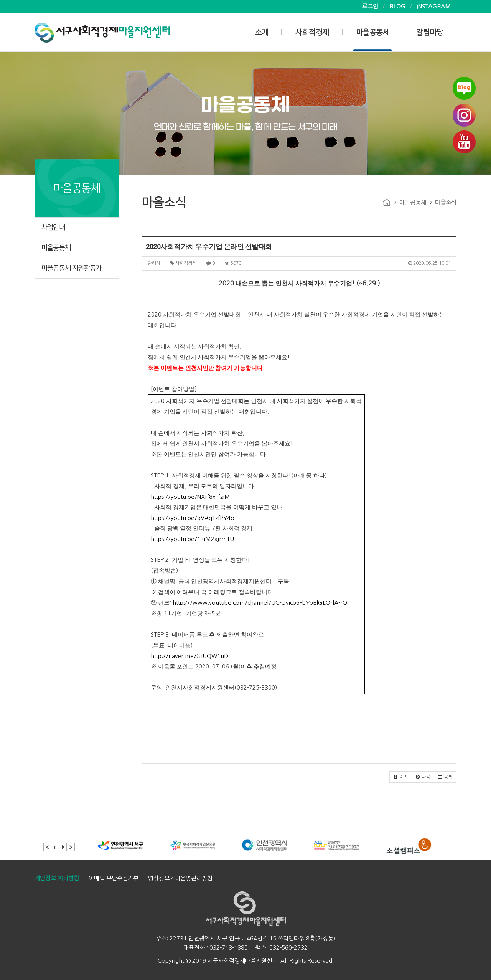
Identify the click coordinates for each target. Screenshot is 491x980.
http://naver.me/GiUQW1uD (189, 656)
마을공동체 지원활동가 (71, 268)
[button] (401, 777)
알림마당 (430, 32)
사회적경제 (312, 32)
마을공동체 (373, 32)
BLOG (398, 6)
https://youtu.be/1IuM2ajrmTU (192, 539)
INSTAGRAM (434, 6)
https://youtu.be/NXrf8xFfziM (190, 497)
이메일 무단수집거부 (114, 878)
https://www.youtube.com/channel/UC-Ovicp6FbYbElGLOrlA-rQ (260, 603)
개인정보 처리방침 (57, 878)
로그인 (370, 6)
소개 (262, 32)
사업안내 (53, 228)
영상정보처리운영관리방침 (180, 878)
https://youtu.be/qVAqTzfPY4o (193, 518)
